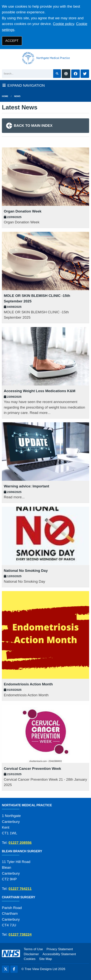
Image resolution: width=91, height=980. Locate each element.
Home (5, 96)
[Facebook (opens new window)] (14, 969)
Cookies (30, 959)
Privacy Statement (60, 949)
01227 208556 (20, 843)
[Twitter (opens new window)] (6, 969)
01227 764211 (20, 889)
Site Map (45, 959)
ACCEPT (12, 41)
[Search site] (57, 74)
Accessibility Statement (59, 954)
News (17, 96)
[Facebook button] (76, 74)
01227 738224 (20, 934)
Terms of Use (33, 949)
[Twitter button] (85, 74)
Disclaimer (31, 954)
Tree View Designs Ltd (41, 969)
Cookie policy (63, 24)
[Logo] (45, 58)
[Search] (28, 74)
